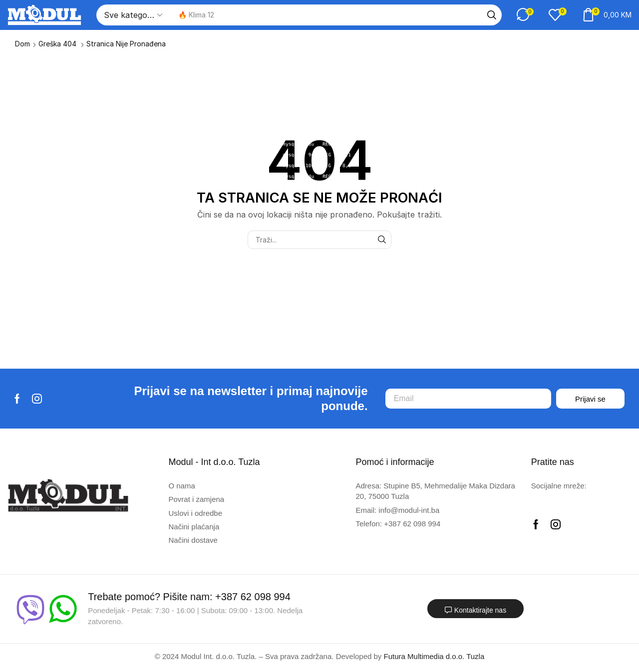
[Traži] (492, 15)
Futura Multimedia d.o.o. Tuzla (434, 656)
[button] (525, 15)
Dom (22, 44)
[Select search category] (132, 15)
